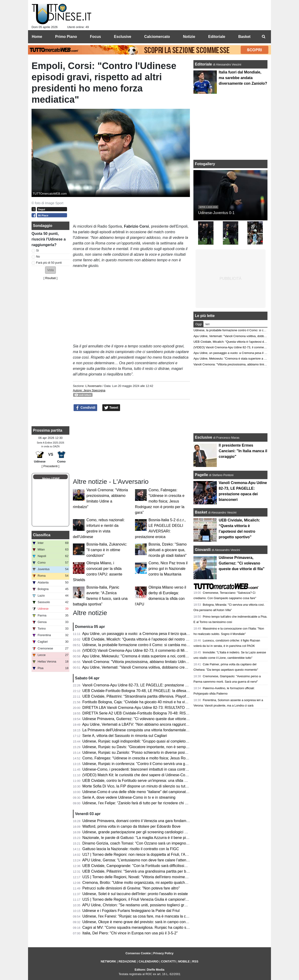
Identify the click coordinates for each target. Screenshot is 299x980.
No (38, 257)
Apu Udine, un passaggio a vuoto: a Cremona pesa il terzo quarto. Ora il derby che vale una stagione (166, 634)
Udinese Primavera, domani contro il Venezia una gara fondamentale (139, 821)
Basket (201, 512)
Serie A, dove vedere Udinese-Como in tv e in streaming (129, 797)
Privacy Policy (163, 953)
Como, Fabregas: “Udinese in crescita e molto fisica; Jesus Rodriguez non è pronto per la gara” (160, 501)
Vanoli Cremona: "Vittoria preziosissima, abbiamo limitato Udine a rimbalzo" (145, 662)
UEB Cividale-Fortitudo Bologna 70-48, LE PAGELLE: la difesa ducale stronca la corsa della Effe (162, 691)
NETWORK (108, 961)
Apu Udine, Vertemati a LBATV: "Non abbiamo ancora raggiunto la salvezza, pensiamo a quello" (162, 724)
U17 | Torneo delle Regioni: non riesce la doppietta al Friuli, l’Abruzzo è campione (150, 854)
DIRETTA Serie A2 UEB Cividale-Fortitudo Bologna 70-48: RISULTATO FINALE (148, 713)
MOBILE (184, 961)
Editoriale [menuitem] (217, 37)
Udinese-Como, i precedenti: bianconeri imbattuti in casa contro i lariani (141, 769)
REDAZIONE (127, 961)
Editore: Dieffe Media (149, 970)
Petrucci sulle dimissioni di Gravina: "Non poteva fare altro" (131, 888)
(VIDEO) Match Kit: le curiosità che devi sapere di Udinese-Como (136, 775)
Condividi (85, 408)
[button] (50, 270)
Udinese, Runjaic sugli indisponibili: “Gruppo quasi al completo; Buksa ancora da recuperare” (159, 741)
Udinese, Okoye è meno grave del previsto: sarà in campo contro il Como (143, 922)
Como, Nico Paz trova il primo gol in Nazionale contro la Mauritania (168, 569)
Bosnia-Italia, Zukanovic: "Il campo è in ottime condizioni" (107, 550)
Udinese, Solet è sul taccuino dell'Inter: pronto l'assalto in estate (135, 894)
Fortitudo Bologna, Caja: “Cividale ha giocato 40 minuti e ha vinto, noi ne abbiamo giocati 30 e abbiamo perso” (174, 702)
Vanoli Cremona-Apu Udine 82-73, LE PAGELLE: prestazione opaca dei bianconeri (151, 685)
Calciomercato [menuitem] (157, 37)
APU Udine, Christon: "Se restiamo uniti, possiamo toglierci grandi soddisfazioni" (149, 905)
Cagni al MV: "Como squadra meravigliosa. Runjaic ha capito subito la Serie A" (148, 927)
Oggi (198, 324)
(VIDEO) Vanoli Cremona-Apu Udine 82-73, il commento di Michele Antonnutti (147, 650)
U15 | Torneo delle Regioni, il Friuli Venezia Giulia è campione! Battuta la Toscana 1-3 (153, 899)
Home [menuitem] (37, 37)
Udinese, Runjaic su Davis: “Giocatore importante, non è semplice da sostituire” (148, 747)
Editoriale (204, 64)
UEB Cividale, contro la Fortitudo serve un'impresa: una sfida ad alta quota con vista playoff (158, 781)
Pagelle (201, 475)
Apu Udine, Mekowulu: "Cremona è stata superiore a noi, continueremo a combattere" (153, 656)
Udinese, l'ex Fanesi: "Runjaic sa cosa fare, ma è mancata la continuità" (142, 916)
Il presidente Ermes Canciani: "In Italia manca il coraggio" (243, 451)
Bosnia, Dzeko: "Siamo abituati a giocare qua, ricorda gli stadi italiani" (168, 550)
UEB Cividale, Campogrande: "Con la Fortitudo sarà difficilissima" (137, 866)
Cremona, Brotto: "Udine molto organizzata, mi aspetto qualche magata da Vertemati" (153, 883)
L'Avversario (93, 386)
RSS (195, 961)
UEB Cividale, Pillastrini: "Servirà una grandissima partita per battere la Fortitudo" (150, 871)
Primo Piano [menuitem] (66, 37)
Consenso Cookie (138, 953)
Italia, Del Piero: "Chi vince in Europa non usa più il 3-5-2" (130, 933)
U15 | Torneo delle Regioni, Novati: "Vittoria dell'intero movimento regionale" (145, 877)
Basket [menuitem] (244, 37)
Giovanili (203, 550)
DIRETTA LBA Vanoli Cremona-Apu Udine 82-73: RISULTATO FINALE (141, 708)
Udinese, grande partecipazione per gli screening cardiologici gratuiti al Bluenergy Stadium (157, 832)
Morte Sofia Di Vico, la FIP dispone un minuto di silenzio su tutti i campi (141, 786)
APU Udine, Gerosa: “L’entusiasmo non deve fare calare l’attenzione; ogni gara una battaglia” (159, 860)
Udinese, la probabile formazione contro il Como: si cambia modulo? (139, 645)
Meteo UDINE (51, 479)
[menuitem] (263, 37)
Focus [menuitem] (95, 37)
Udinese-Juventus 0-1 (216, 213)
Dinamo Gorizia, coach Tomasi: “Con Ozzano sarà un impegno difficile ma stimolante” (153, 843)
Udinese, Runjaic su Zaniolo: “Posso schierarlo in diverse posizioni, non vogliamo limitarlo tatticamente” (168, 752)
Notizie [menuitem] (189, 37)
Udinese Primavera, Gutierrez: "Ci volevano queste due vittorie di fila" (140, 719)
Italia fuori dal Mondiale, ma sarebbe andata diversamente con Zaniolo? (243, 78)
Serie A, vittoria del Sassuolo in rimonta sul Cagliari (125, 736)
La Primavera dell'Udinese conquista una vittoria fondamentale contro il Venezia (148, 730)
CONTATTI (168, 961)
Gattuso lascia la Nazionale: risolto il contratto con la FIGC (131, 849)
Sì (38, 250)
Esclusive (203, 437)
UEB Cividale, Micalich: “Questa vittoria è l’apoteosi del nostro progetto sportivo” (149, 639)
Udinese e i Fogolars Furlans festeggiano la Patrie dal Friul (131, 911)
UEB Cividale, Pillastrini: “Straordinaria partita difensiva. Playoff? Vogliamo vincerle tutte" (156, 696)
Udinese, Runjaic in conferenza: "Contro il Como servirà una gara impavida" (145, 764)
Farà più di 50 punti (49, 263)
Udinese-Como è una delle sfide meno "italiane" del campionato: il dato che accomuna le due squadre (167, 792)
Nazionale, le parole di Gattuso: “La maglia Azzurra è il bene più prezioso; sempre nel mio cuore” (162, 838)
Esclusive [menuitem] (123, 37)
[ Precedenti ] (50, 466)
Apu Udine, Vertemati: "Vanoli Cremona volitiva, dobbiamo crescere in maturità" (148, 667)
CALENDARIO (148, 961)
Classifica (42, 535)
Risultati (50, 278)
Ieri (207, 324)
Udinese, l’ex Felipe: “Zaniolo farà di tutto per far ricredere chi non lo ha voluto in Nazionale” (158, 803)
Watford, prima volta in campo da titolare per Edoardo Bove (132, 826)
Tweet (111, 408)
